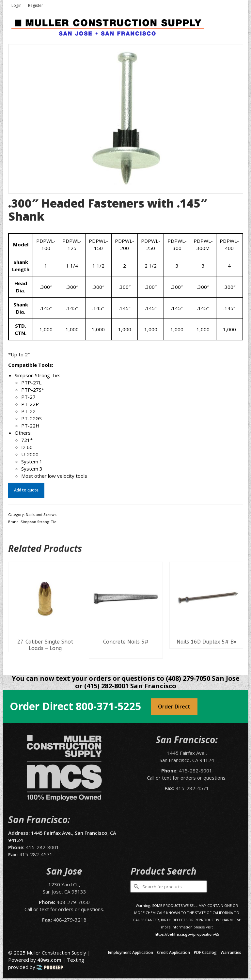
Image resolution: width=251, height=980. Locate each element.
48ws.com (49, 960)
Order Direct (174, 707)
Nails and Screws (41, 514)
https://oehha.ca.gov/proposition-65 (187, 934)
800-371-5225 (108, 706)
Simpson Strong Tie (39, 522)
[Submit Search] (135, 887)
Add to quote (26, 490)
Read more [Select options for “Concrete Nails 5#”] (126, 653)
